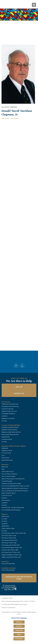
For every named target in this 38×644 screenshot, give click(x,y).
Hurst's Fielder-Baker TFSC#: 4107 (12, 548)
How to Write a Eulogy (8, 476)
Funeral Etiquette (7, 481)
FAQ (3, 469)
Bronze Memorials (7, 460)
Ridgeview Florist (7, 451)
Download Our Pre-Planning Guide (19, 578)
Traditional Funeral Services (10, 404)
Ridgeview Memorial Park (9, 430)
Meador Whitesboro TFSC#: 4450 (12, 555)
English (19, 622)
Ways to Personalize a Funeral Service (13, 479)
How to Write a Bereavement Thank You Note (15, 486)
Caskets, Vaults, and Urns (9, 411)
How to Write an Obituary (9, 474)
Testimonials (5, 516)
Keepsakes (5, 448)
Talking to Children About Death (11, 484)
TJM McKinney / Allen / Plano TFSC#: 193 (14, 533)
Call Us (19, 387)
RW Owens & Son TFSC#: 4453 (11, 552)
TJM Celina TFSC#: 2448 (9, 536)
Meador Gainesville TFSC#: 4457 (11, 557)
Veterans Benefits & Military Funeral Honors (15, 488)
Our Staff (4, 519)
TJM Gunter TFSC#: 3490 (9, 543)
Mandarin (19, 630)
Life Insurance (6, 500)
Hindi (19, 635)
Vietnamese (19, 639)
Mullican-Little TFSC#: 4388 (10, 550)
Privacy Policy (22, 605)
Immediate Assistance (8, 414)
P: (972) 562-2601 (7, 605)
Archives (4, 421)
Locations (5, 416)
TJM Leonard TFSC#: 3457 (9, 540)
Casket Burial (6, 437)
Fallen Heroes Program (9, 493)
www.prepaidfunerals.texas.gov (11, 510)
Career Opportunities (8, 528)
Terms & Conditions (8, 608)
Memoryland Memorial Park (10, 435)
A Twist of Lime (6, 453)
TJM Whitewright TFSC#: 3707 (11, 545)
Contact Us (19, 394)
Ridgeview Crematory (8, 418)
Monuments (5, 458)
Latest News (5, 526)
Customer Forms (7, 496)
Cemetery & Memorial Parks (10, 427)
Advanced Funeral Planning (10, 406)
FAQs (15, 605)
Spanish (19, 626)
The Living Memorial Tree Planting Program (15, 491)
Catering (4, 498)
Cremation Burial (7, 439)
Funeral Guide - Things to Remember (13, 508)
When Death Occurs (8, 472)
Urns (3, 455)
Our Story (4, 521)
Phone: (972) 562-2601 (8, 564)
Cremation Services (7, 409)
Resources (5, 467)
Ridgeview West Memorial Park (11, 432)
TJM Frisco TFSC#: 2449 (9, 538)
